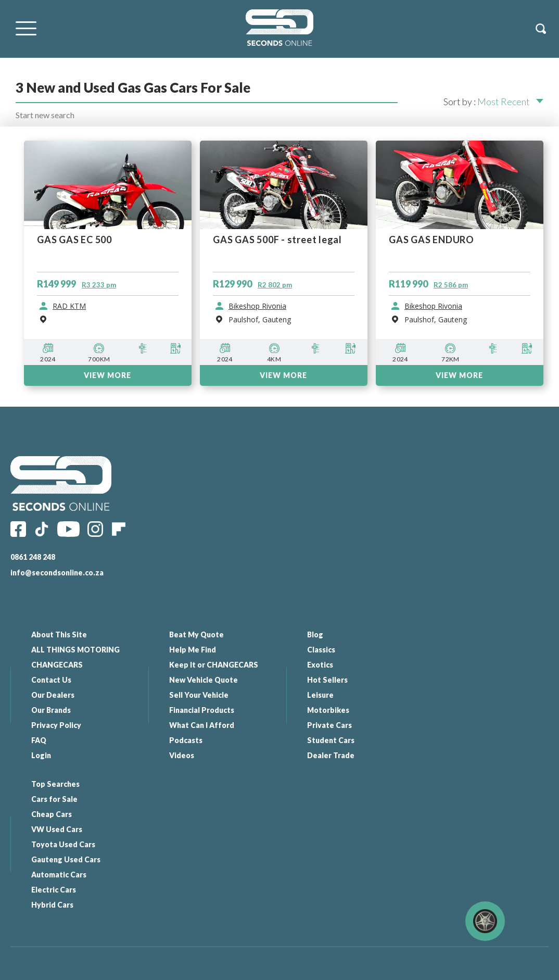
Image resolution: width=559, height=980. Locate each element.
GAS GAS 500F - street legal (277, 240)
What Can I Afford (199, 725)
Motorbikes (321, 710)
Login (41, 755)
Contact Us (51, 680)
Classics (314, 650)
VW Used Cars (461, 680)
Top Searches (459, 635)
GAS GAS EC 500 (74, 240)
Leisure (314, 695)
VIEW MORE (107, 375)
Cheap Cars (455, 665)
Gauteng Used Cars (470, 710)
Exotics (313, 665)
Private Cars (323, 725)
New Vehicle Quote (200, 680)
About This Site (59, 635)
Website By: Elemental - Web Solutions (388, 967)
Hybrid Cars (456, 755)
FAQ (39, 740)
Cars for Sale (458, 650)
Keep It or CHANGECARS (211, 665)
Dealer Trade (324, 755)
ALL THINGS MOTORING (75, 650)
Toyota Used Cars (467, 695)
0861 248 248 (33, 557)
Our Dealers (53, 695)
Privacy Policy (56, 725)
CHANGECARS (57, 665)
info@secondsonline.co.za (57, 573)
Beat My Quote (193, 635)
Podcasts (183, 740)
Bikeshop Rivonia (257, 306)
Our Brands (51, 710)
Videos (179, 755)
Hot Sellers (321, 680)
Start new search (45, 115)
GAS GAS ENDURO (431, 240)
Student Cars (324, 740)
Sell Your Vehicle (196, 695)
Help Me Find (189, 650)
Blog (308, 635)
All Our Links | (309, 967)
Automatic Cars (463, 725)
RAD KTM (69, 306)
